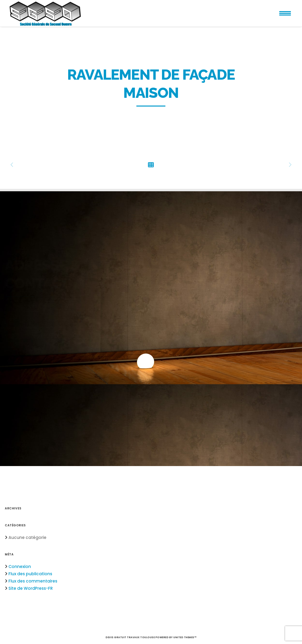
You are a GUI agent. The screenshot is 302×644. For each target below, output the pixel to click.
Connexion (20, 567)
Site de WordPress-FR (31, 588)
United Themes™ (185, 637)
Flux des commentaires (33, 581)
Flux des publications (30, 574)
